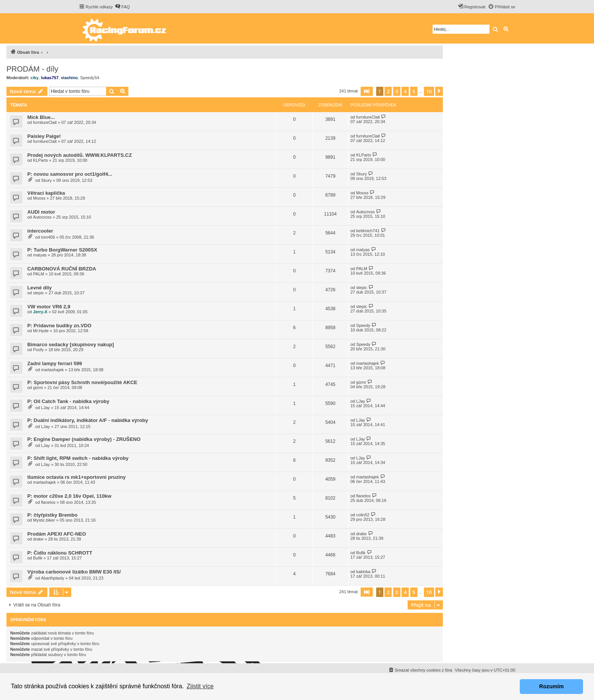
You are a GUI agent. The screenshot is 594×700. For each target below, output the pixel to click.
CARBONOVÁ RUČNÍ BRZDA (62, 269)
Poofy (38, 350)
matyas (40, 255)
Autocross (42, 217)
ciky (35, 78)
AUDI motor (41, 212)
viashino (70, 78)
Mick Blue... (41, 117)
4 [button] (405, 91)
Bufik (38, 558)
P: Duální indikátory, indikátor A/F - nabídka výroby (88, 420)
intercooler (40, 231)
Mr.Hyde (41, 331)
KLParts (40, 160)
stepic (38, 293)
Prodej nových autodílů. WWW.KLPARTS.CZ (80, 155)
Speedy (363, 325)
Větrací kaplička (46, 193)
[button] (367, 91)
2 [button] (388, 91)
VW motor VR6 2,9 (49, 307)
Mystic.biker (44, 520)
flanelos (48, 502)
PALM (38, 274)
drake (38, 539)
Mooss (39, 198)
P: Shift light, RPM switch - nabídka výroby (78, 458)
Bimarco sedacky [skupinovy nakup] (71, 345)
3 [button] (397, 91)
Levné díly (40, 288)
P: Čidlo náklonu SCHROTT (60, 553)
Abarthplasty (52, 578)
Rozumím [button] (551, 686)
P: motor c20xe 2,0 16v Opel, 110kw (69, 496)
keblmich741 (368, 231)
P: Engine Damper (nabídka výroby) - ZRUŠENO (84, 439)
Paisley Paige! (44, 136)
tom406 (48, 237)
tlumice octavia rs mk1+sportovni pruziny (77, 477)
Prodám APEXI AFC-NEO (57, 534)
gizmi (38, 387)
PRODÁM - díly (32, 69)
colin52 (363, 515)
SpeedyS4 (90, 78)
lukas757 (50, 78)
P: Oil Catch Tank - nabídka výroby (68, 401)
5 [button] (414, 91)
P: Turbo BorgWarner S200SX (62, 250)
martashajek (52, 370)
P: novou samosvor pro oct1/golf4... (70, 174)
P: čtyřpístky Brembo (52, 515)
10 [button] (429, 91)
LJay (45, 408)
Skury (46, 180)
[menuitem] (122, 7)
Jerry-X (40, 312)
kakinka (363, 572)
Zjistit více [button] (200, 686)
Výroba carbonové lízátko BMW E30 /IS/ (74, 572)
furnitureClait (45, 122)
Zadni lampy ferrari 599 (55, 363)
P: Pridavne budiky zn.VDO (59, 326)
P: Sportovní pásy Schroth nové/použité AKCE (82, 382)
